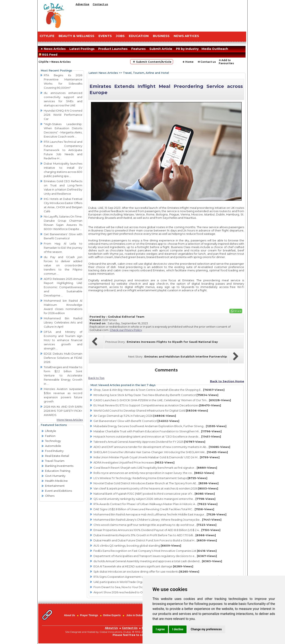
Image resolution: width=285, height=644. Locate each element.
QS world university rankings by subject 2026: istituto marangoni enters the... (154, 499)
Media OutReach (215, 49)
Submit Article (161, 49)
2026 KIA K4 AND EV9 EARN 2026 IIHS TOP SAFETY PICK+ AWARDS (63, 411)
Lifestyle (51, 431)
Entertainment (55, 486)
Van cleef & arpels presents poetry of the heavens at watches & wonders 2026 (156, 488)
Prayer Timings (89, 615)
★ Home (188, 62)
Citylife (44, 62)
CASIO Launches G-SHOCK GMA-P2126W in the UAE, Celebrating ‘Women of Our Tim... (162, 400)
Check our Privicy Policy (126, 330)
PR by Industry (187, 49)
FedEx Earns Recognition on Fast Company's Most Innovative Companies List (155, 551)
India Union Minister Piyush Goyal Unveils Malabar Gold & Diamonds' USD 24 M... (157, 457)
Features (138, 49)
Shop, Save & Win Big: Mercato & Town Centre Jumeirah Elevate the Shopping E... (159, 390)
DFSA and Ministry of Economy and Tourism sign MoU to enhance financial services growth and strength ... (63, 340)
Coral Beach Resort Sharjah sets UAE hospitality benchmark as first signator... (155, 468)
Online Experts (112, 615)
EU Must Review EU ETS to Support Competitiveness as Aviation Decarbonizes (157, 405)
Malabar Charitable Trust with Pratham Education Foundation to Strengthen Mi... (158, 431)
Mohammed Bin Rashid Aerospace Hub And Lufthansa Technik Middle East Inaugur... (160, 514)
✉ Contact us (207, 62)
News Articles (53, 49)
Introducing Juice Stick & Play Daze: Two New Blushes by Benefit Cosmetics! (156, 395)
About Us (69, 615)
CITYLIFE (47, 36)
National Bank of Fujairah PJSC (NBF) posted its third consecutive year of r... (154, 494)
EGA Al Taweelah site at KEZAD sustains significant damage (143, 566)
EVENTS (105, 36)
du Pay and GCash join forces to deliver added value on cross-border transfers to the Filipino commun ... (63, 265)
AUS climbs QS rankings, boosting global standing (137, 546)
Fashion (50, 436)
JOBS (120, 36)
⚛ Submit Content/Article (152, 62)
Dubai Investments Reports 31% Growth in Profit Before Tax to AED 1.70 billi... (155, 535)
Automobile (53, 446)
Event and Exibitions (58, 491)
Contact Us (130, 628)
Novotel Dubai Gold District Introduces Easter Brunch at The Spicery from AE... (156, 483)
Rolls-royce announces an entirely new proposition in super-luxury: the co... (154, 473)
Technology (53, 441)
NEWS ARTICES (186, 36)
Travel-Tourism (55, 461)
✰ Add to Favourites (226, 62)
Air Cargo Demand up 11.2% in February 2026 (135, 416)
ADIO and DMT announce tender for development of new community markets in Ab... (162, 447)
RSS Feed (49, 55)
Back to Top (96, 378)
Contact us (100, 4)
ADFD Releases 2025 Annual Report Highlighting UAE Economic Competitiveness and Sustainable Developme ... (63, 287)
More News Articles (70, 420)
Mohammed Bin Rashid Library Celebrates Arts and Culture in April (63, 322)
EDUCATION (139, 36)
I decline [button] (178, 629)
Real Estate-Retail (57, 456)
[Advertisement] (160, 18)
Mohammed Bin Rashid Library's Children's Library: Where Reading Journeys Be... (157, 520)
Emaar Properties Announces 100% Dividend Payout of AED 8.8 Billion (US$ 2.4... (157, 530)
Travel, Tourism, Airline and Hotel (146, 73)
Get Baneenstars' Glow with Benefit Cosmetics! (136, 421)
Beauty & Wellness (76, 36)
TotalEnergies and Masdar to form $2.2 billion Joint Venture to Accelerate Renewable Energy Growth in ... (63, 375)
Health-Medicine (56, 481)
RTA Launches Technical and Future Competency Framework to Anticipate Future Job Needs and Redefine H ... (63, 150)
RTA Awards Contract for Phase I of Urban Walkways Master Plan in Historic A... (155, 504)
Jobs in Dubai (135, 615)
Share (238, 311)
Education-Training (58, 471)
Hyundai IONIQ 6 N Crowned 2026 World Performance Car (63, 115)
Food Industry (54, 451)
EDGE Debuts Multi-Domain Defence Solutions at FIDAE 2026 (63, 358)
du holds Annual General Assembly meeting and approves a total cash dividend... (158, 561)
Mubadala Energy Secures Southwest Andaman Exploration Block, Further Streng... (160, 426)
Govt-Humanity (55, 476)
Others (50, 496)
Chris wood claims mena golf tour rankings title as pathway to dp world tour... (155, 525)
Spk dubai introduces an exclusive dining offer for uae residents (146, 571)
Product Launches (113, 49)
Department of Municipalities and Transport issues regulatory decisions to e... (155, 556)
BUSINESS (161, 36)
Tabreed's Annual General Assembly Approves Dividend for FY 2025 (149, 442)
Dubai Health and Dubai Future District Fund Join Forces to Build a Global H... (155, 540)
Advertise (82, 4)
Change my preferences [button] (206, 629)
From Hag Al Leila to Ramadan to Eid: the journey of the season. (63, 248)
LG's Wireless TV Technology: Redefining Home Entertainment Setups (150, 478)
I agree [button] (160, 629)
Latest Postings (82, 49)
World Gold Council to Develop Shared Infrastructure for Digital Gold (151, 410)
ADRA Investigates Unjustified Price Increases (134, 462)
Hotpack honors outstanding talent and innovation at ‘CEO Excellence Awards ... (157, 436)
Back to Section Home (227, 381)
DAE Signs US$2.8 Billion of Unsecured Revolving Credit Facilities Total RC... (154, 509)
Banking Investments (59, 466)
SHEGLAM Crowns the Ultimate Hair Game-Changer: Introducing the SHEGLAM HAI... (161, 452)
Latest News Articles (103, 73)
